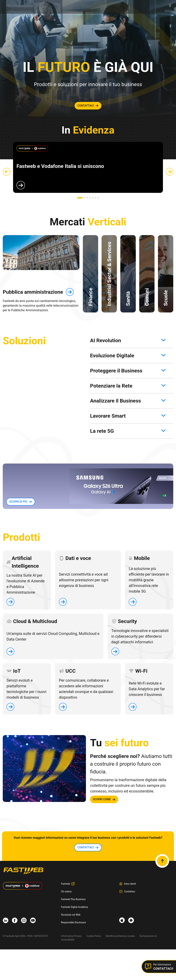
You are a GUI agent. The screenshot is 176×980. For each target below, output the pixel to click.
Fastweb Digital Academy (75, 907)
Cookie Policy (94, 936)
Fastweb (66, 884)
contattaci (86, 106)
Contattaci (130, 891)
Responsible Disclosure (73, 922)
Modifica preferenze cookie (120, 936)
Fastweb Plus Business (73, 899)
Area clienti (130, 884)
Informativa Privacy (71, 936)
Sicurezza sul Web (71, 915)
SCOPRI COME (102, 799)
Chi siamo (66, 891)
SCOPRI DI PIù (18, 502)
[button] (80, 198)
